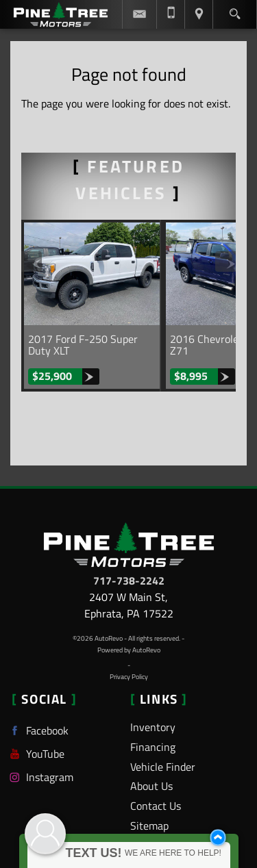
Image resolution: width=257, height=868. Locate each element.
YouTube (35, 754)
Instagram (40, 777)
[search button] (235, 10)
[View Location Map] (199, 14)
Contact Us (156, 806)
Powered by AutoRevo (129, 650)
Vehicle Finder (163, 767)
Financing (153, 747)
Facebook (37, 731)
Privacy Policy (129, 677)
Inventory (153, 727)
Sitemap (149, 826)
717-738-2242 (129, 580)
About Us (151, 786)
